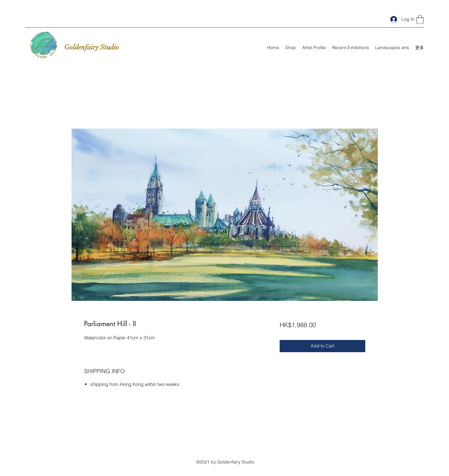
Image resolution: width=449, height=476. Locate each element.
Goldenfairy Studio (92, 47)
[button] (420, 20)
